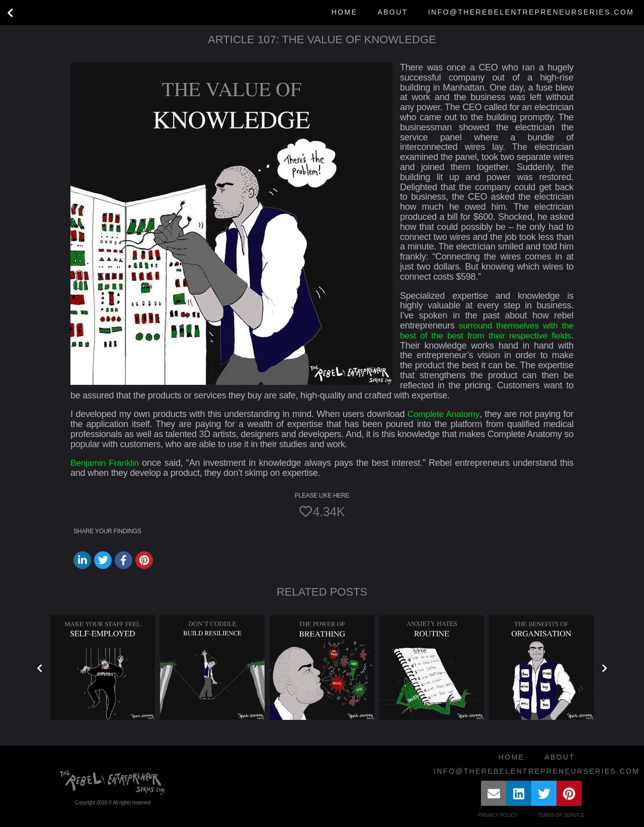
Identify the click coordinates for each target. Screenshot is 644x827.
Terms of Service (561, 815)
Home (345, 12)
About (392, 12)
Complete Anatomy (443, 414)
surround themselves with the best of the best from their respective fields (487, 330)
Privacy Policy (498, 815)
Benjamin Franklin (106, 463)
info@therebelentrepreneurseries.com (531, 12)
